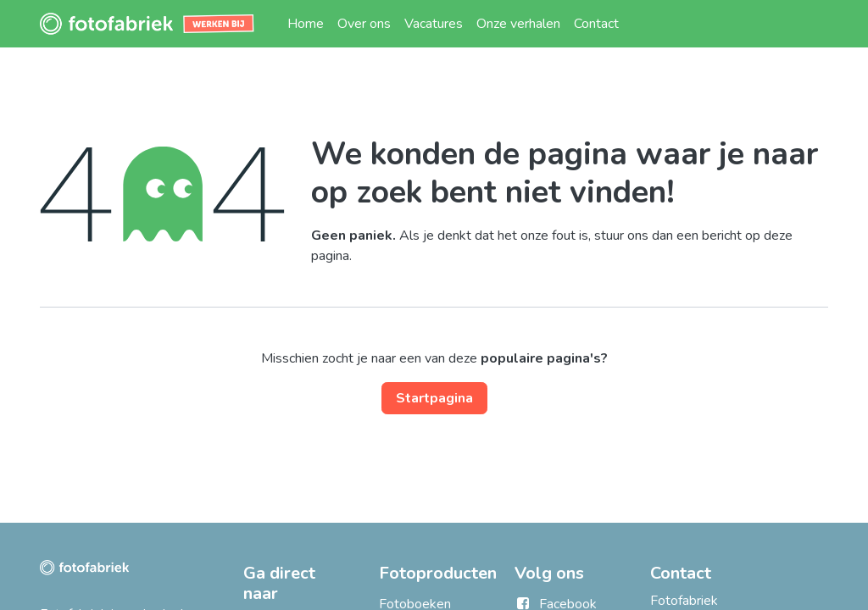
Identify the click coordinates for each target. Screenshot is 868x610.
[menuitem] (306, 24)
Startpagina (434, 398)
